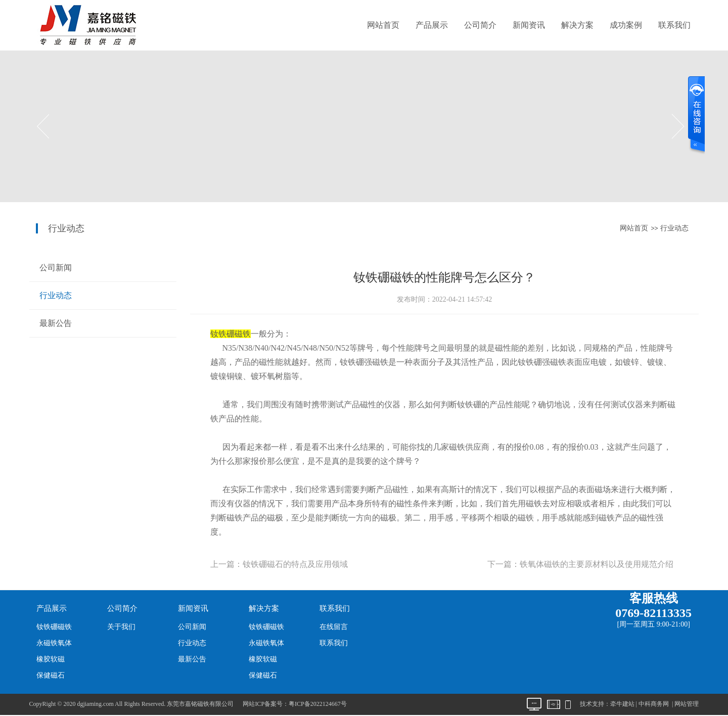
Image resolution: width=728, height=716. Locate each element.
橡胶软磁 (51, 659)
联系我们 (674, 25)
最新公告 (56, 323)
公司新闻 (56, 268)
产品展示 (432, 25)
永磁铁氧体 (54, 643)
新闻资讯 (529, 25)
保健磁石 (51, 675)
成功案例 (626, 25)
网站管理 (687, 704)
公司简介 (480, 25)
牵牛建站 (622, 704)
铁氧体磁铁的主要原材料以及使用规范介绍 (597, 564)
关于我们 (121, 627)
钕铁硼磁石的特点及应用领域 (295, 564)
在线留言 (334, 627)
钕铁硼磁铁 (54, 627)
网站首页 (383, 25)
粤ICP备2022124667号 (318, 704)
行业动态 (674, 228)
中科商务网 (654, 704)
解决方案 (577, 25)
